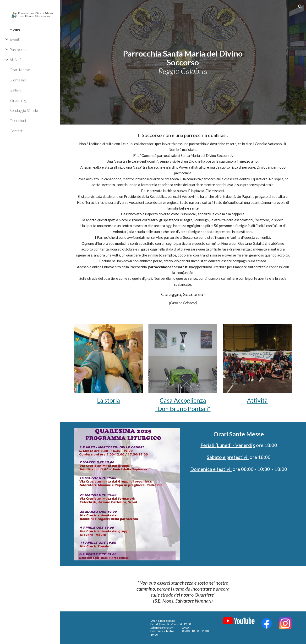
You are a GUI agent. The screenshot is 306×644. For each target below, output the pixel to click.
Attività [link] (16, 60)
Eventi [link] (15, 39)
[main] (183, 62)
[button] (300, 7)
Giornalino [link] (18, 80)
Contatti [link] (16, 131)
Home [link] (15, 29)
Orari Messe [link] (20, 70)
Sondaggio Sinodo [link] (24, 110)
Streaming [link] (18, 100)
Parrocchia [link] (18, 49)
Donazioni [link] (18, 120)
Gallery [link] (15, 90)
